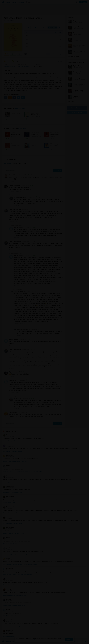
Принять (69, 639)
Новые (15, 163)
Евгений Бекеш (13, 175)
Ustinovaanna (8, 569)
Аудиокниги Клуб (8, 641)
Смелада (7, 435)
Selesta (6, 558)
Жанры (8, 2)
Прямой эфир (11, 431)
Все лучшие (72, 102)
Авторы (13, 2)
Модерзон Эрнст (20, 108)
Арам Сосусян (8, 630)
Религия (7, 61)
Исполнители (20, 2)
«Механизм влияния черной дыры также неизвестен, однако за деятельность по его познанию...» (35, 54)
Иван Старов (8, 455)
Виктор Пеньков (19, 227)
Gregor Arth (17, 398)
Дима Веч (7, 548)
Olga (10, 372)
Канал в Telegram (77, 113)
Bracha (6, 538)
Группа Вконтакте (77, 108)
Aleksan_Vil (7, 620)
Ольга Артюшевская (20, 197)
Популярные (7, 163)
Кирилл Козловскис (15, 185)
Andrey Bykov (13, 380)
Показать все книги (74, 57)
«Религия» (22, 128)
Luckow (6, 610)
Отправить (58, 170)
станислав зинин (9, 445)
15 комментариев (58, 54)
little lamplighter (8, 589)
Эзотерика (16, 61)
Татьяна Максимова (10, 476)
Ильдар (7, 466)
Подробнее (37, 640)
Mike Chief (7, 599)
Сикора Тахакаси (9, 486)
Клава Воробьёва (9, 507)
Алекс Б (7, 517)
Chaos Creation (13, 412)
